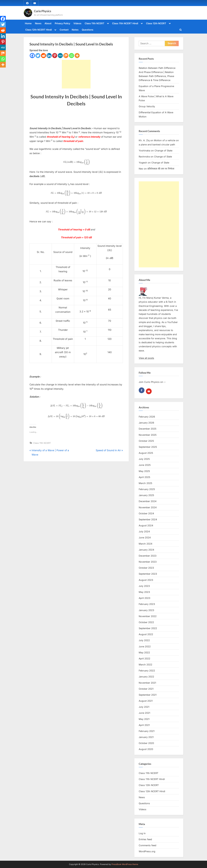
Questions (88, 30)
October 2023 (146, 568)
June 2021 (144, 713)
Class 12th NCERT (156, 23)
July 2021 (144, 707)
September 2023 (148, 574)
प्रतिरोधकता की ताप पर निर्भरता (161, 169)
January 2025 (146, 495)
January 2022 (146, 677)
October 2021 (146, 689)
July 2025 (144, 459)
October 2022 (146, 622)
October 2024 (146, 513)
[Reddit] (43, 56)
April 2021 (144, 725)
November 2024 (148, 507)
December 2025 (148, 429)
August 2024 (146, 525)
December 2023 (148, 556)
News (38, 23)
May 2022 (144, 653)
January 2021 (146, 737)
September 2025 (148, 447)
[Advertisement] (76, 74)
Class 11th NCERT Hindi (125, 23)
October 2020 (146, 743)
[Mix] (66, 56)
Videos (77, 23)
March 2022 (145, 665)
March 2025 (145, 483)
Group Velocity (147, 106)
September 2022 (148, 628)
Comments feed (147, 845)
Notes (75, 30)
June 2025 (145, 465)
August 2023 (146, 580)
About (48, 23)
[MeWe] (60, 56)
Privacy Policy (63, 23)
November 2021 (147, 683)
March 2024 (145, 544)
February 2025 (147, 489)
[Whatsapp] (72, 56)
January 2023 (146, 610)
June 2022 (145, 646)
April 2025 (144, 477)
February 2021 (147, 731)
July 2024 (144, 531)
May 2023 (144, 592)
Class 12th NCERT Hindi (39, 30)
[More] (77, 56)
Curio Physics (43, 11)
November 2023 (148, 562)
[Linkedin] (49, 56)
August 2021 (146, 701)
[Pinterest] (55, 56)
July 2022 (144, 640)
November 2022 (148, 616)
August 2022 (146, 634)
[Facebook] (32, 56)
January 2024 (146, 550)
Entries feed (145, 839)
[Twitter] (38, 56)
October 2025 (146, 441)
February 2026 (147, 417)
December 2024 (148, 501)
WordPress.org (147, 851)
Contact (64, 30)
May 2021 (144, 719)
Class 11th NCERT (95, 23)
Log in (142, 833)
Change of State (163, 151)
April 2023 (144, 598)
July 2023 (144, 586)
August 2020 (146, 749)
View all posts (146, 358)
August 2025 (146, 453)
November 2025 (148, 435)
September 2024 (148, 519)
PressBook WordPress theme (125, 864)
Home (28, 23)
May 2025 (144, 471)
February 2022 (147, 671)
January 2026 (146, 423)
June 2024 (145, 538)
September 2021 (148, 695)
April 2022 (144, 659)
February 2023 (147, 604)
